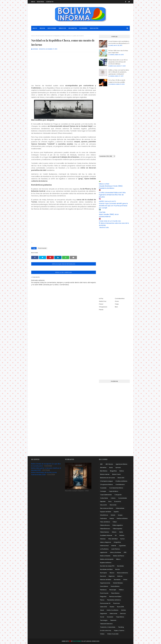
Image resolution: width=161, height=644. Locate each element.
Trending (121, 627)
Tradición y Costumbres (108, 627)
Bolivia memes (105, 474)
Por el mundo (40, 36)
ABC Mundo (109, 464)
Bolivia (122, 471)
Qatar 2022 (104, 607)
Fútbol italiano (105, 532)
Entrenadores (120, 508)
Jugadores (122, 546)
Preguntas (103, 597)
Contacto (50, 2)
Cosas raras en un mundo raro (110, 221)
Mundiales (120, 566)
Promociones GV (105, 603)
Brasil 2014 (121, 478)
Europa (120, 515)
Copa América (113, 491)
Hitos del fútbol (113, 539)
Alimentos (103, 468)
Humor (122, 539)
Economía (118, 501)
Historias (103, 539)
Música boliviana (122, 573)
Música (112, 573)
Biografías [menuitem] (73, 28)
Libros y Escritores (116, 552)
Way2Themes (77, 641)
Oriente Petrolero (118, 583)
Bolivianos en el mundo (108, 478)
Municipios (103, 573)
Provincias (116, 603)
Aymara (118, 468)
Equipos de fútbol (106, 512)
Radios (112, 607)
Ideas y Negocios (106, 542)
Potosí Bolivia (115, 593)
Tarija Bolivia (120, 617)
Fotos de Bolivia (105, 522)
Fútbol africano (105, 525)
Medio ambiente (105, 556)
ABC (101, 464)
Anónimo (35, 49)
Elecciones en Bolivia (107, 508)
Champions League (106, 481)
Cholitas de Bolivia (121, 481)
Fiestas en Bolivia (122, 518)
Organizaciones (105, 583)
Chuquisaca (103, 307)
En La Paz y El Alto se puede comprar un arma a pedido (117, 81)
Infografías (117, 542)
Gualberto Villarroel (106, 535)
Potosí (101, 304)
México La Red (104, 184)
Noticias (120, 576)
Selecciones (113, 613)
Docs (110, 501)
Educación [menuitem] (94, 28)
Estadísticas (104, 515)
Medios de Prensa (119, 556)
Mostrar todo (104, 227)
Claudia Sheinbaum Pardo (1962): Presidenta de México (111, 187)
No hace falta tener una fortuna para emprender (118, 51)
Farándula (103, 518)
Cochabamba (120, 298)
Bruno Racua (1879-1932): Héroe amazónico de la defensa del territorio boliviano (118, 62)
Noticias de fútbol (106, 580)
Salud (102, 610)
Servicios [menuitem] (62, 28)
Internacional (104, 546)
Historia (122, 535)
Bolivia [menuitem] (42, 28)
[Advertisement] (64, 69)
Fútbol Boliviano (105, 529)
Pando (101, 310)
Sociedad (110, 617)
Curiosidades (122, 498)
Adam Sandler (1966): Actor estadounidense (109, 215)
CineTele (102, 212)
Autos (111, 468)
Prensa (102, 600)
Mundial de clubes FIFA (107, 566)
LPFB (125, 552)
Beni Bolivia (104, 471)
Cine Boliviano (120, 484)
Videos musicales (113, 634)
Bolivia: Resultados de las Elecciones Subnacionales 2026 (44, 473)
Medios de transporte (107, 559)
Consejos (103, 491)
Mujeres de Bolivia (106, 563)
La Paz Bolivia (104, 549)
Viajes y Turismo (119, 630)
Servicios (123, 613)
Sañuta (123, 610)
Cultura (113, 498)
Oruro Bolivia (104, 586)
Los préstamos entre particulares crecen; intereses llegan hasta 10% (119, 42)
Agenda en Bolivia (121, 464)
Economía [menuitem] (83, 28)
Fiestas (112, 518)
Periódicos (103, 590)
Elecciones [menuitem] (52, 28)
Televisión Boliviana (106, 624)
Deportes (103, 501)
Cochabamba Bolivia (116, 488)
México (118, 559)
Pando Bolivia (115, 586)
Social (102, 617)
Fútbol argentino (118, 525)
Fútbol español (117, 529)
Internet (114, 546)
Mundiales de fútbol (106, 569)
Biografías (113, 471)
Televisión (113, 620)
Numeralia (117, 580)
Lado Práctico (116, 549)
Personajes (113, 590)
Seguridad (103, 613)
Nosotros (41, 2)
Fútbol (115, 522)
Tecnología (104, 620)
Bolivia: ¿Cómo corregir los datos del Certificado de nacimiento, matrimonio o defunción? (119, 72)
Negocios (112, 576)
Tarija (117, 304)
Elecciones (113, 505)
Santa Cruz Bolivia (112, 610)
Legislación (104, 552)
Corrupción (118, 495)
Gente (121, 532)
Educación (104, 505)
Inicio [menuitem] (35, 28)
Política (121, 590)
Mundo (118, 569)
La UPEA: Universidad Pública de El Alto (112, 193)
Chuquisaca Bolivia (106, 484)
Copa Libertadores (106, 495)
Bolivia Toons (116, 474)
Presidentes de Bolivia (114, 600)
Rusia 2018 (120, 607)
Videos (102, 634)
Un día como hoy (106, 630)
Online (125, 580)
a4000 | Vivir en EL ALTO (107, 201)
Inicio (33, 2)
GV (116, 535)
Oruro (117, 301)
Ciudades (103, 488)
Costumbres (104, 498)
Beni (116, 307)
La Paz (101, 298)
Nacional (103, 576)
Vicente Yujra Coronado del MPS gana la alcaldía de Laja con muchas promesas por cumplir (113, 206)
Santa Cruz (103, 301)
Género (114, 532)
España (116, 512)
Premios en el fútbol (115, 597)
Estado (113, 515)
